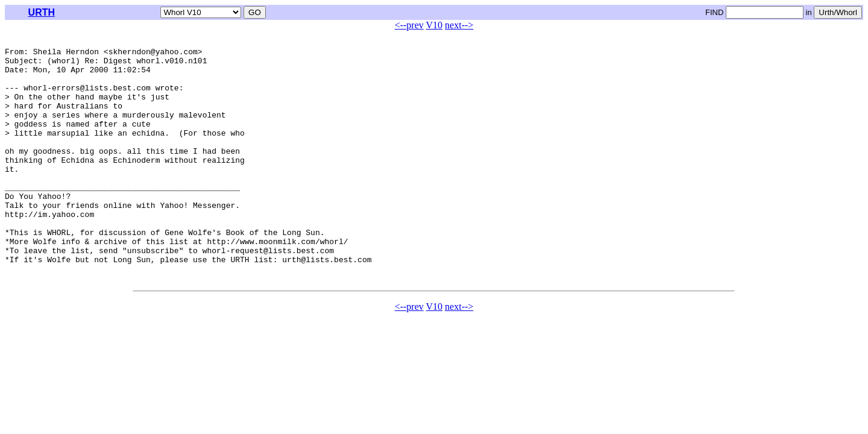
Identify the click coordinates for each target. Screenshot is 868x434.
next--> (459, 25)
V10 (435, 25)
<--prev (409, 25)
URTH (42, 12)
